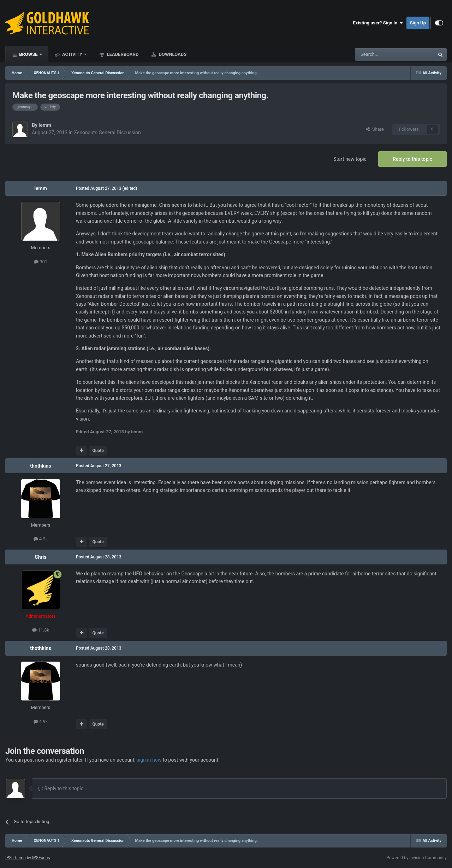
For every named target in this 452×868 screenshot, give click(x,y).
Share (375, 129)
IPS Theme (16, 858)
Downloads (172, 54)
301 (41, 262)
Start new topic (350, 159)
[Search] (378, 54)
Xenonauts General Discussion (107, 133)
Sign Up (418, 23)
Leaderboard (122, 54)
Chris (40, 557)
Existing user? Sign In (378, 23)
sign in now (149, 760)
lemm (45, 125)
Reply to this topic (412, 159)
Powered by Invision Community (417, 858)
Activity (72, 54)
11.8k (41, 630)
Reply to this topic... (63, 788)
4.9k (41, 539)
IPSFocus (41, 858)
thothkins (40, 466)
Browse (28, 54)
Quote (98, 451)
